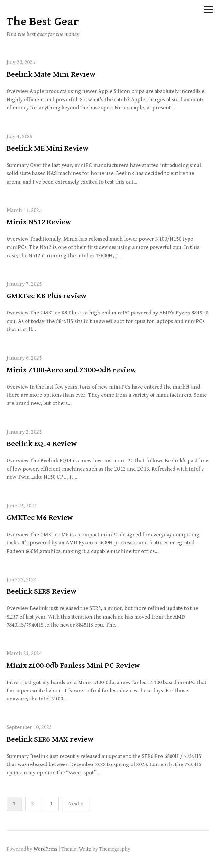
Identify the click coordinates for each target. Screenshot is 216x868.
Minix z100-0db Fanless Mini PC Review (73, 666)
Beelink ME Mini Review (47, 148)
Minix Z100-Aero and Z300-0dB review (71, 370)
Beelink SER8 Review (41, 591)
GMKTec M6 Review (40, 518)
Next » (76, 804)
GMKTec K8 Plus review (46, 296)
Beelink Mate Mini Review (51, 74)
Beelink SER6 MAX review (50, 739)
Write (85, 849)
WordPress (45, 849)
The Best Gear (43, 22)
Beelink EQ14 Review (41, 444)
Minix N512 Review (39, 222)
